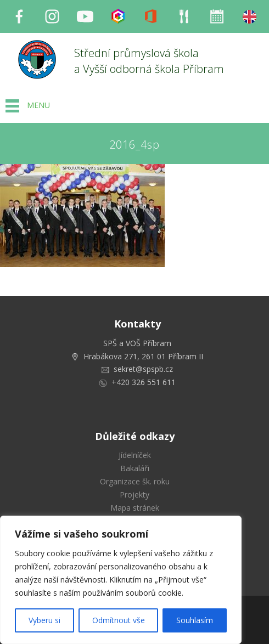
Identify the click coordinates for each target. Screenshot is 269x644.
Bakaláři (135, 468)
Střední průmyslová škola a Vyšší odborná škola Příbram (149, 61)
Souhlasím (195, 620)
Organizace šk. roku (135, 481)
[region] (121, 580)
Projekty (134, 495)
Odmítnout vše (119, 620)
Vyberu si (44, 620)
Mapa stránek (135, 508)
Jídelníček (135, 455)
